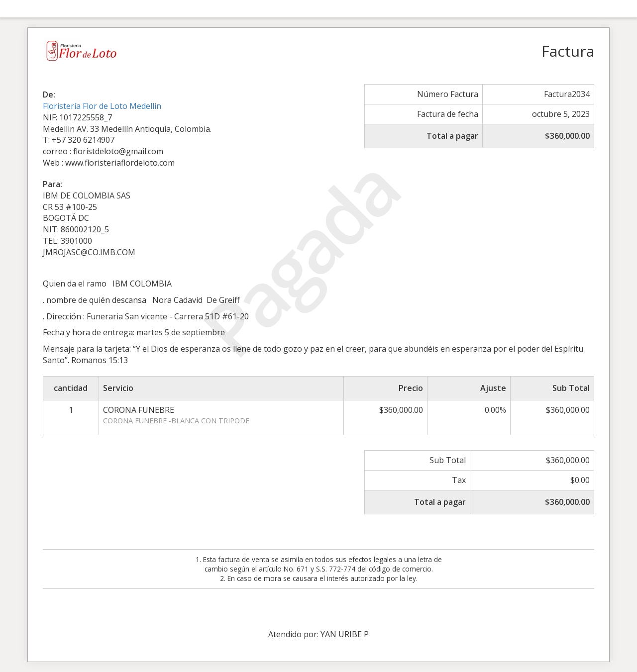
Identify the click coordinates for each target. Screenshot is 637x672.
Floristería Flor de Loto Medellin (102, 106)
